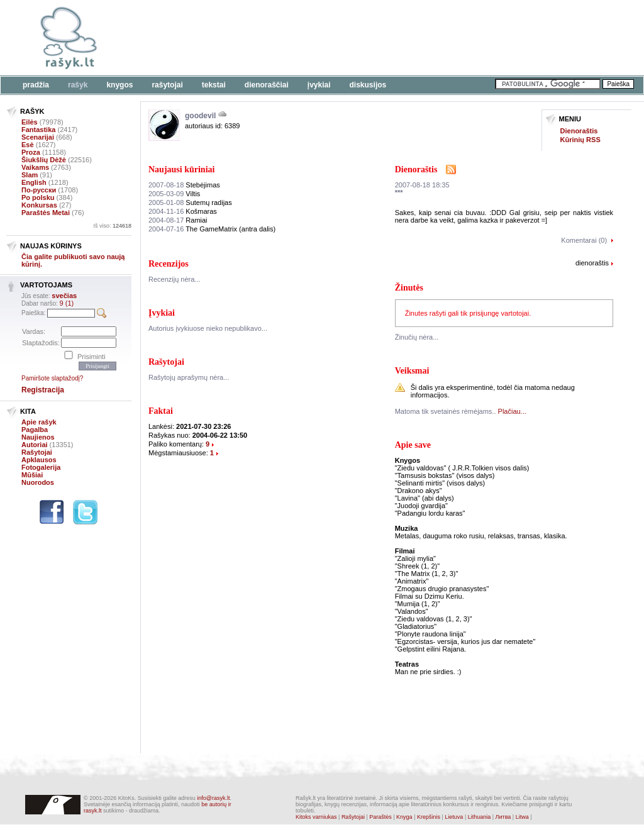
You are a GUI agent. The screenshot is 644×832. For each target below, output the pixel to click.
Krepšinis (429, 817)
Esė (28, 145)
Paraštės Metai (46, 213)
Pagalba (35, 430)
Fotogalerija (41, 467)
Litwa (522, 817)
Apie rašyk (39, 422)
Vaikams (35, 167)
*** (399, 192)
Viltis (174, 194)
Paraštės (380, 817)
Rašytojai (167, 85)
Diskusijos (368, 85)
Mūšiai (32, 475)
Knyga (404, 817)
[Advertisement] (387, 38)
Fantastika (38, 130)
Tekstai (214, 85)
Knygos (119, 85)
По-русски (39, 190)
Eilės (30, 122)
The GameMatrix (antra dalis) (212, 229)
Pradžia (36, 85)
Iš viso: (112, 226)
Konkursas (39, 205)
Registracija (43, 390)
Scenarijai (38, 137)
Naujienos (38, 437)
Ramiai (178, 220)
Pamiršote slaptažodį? (52, 378)
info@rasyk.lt (213, 798)
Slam (30, 175)
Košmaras (183, 211)
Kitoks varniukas (316, 817)
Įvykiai (319, 85)
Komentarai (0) (584, 240)
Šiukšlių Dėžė (44, 160)
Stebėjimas (184, 185)
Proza (31, 152)
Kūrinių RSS (580, 140)
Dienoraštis (579, 131)
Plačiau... (512, 411)
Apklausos (39, 460)
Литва (503, 817)
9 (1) (67, 303)
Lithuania (480, 817)
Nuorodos (38, 482)
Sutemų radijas (190, 202)
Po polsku (38, 197)
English (34, 182)
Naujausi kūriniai (181, 169)
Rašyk (78, 85)
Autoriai (35, 445)
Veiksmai (412, 371)
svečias (64, 296)
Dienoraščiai (267, 85)
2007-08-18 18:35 (422, 185)
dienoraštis (592, 263)
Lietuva (454, 817)
